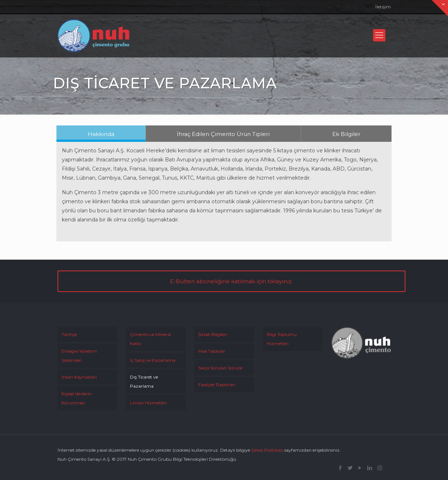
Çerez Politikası (267, 450)
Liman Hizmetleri (148, 403)
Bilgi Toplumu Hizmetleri (282, 339)
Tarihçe (69, 334)
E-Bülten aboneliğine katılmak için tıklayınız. (231, 281)
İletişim (383, 7)
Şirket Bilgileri (213, 334)
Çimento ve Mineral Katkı (150, 339)
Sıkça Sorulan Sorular (221, 368)
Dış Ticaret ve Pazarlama (144, 381)
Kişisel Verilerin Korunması (77, 398)
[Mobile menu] (379, 35)
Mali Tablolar (212, 351)
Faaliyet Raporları (217, 385)
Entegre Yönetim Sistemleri (79, 356)
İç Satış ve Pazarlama (153, 360)
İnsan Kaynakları (79, 377)
